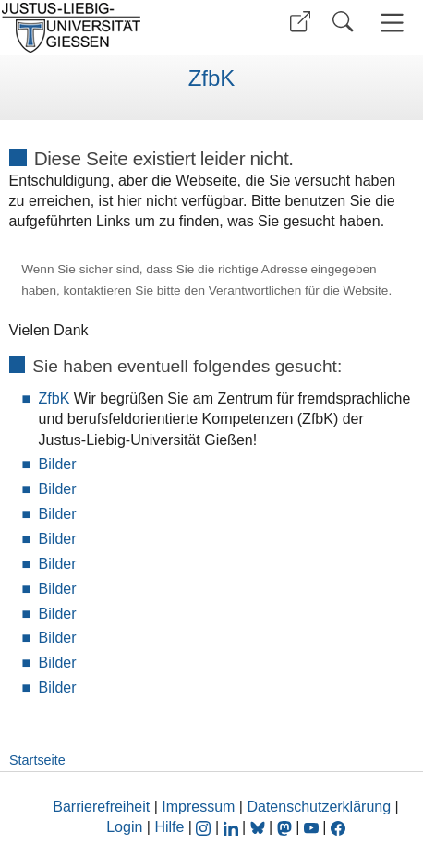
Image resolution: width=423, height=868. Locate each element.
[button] (300, 22)
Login (127, 827)
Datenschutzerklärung (319, 807)
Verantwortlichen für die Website (299, 290)
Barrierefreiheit (101, 807)
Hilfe (169, 827)
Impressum (198, 807)
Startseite (37, 760)
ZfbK (212, 78)
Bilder (58, 464)
